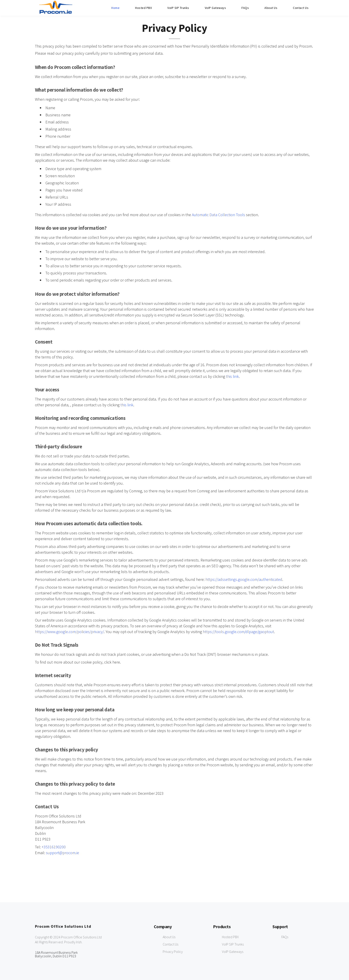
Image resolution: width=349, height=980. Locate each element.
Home (115, 8)
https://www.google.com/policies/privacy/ (69, 632)
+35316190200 (54, 847)
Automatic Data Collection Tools (218, 215)
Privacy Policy (173, 952)
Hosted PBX (143, 8)
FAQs (245, 8)
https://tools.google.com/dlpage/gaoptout (238, 632)
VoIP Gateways (215, 8)
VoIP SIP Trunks (178, 8)
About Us (271, 8)
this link (232, 376)
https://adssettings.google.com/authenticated (244, 579)
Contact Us (301, 8)
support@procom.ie (62, 853)
